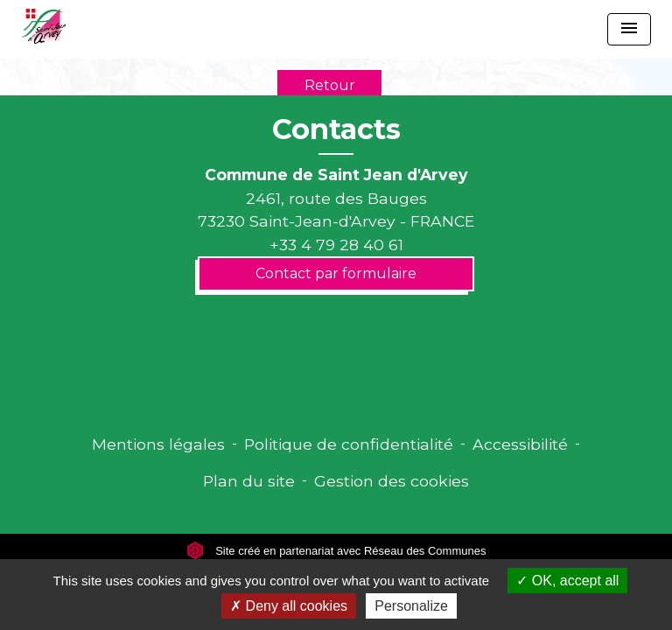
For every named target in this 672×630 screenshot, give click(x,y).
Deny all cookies (289, 606)
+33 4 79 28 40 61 (336, 245)
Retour (330, 85)
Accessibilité (520, 444)
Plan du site (249, 481)
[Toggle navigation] (629, 29)
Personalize (411, 606)
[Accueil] (43, 26)
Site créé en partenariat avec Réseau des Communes (336, 551)
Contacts (336, 129)
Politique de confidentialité (349, 444)
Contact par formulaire (336, 273)
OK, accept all (567, 581)
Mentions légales (158, 444)
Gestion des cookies (392, 481)
